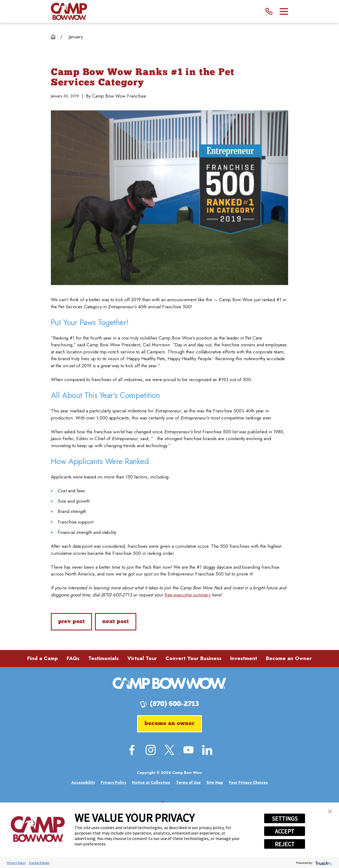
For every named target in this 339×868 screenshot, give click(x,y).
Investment (244, 658)
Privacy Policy (16, 863)
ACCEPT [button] (285, 831)
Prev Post (72, 622)
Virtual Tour (142, 658)
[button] (330, 811)
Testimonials (103, 658)
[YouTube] (188, 750)
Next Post (116, 622)
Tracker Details (39, 863)
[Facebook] (132, 750)
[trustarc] (323, 863)
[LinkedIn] (207, 750)
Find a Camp (43, 658)
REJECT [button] (285, 844)
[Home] (69, 11)
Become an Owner (289, 658)
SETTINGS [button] (285, 819)
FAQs (73, 658)
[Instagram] (151, 750)
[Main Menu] (284, 12)
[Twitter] (169, 750)
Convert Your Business (193, 658)
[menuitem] (83, 783)
